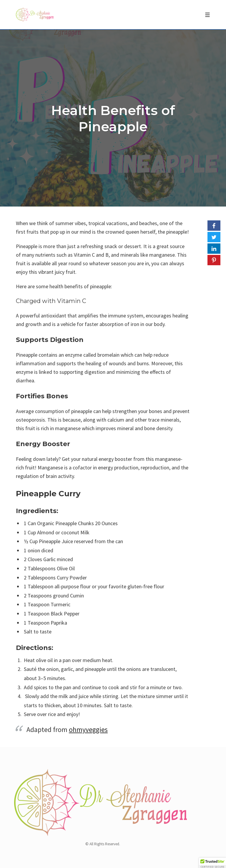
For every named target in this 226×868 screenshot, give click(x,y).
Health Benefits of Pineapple (113, 118)
